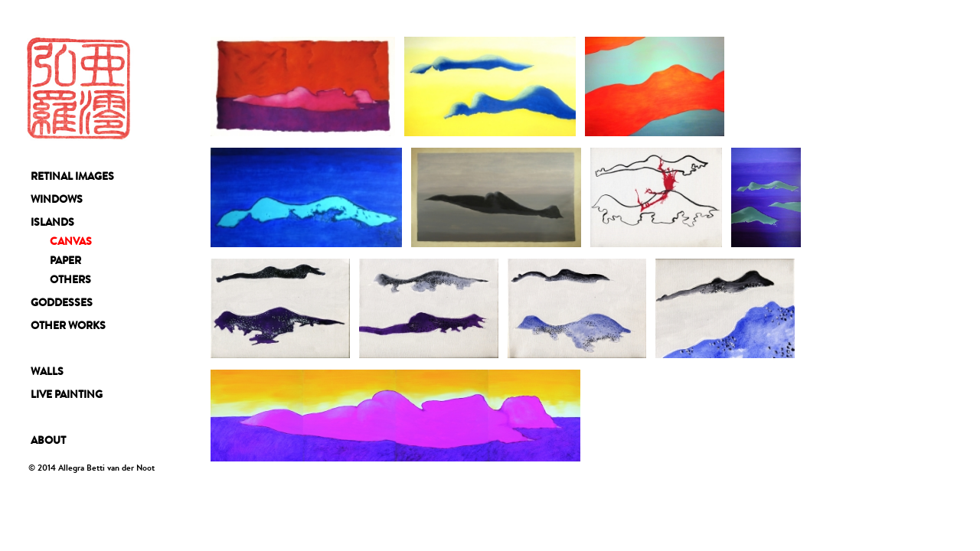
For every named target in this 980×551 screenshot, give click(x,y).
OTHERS (70, 279)
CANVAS (71, 241)
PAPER (65, 260)
